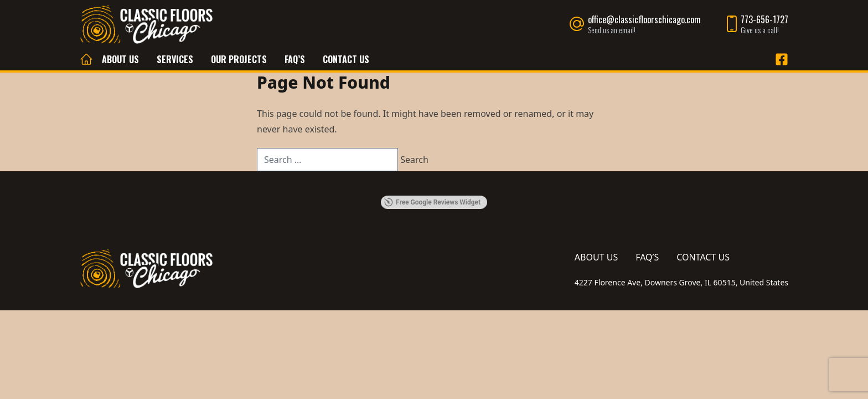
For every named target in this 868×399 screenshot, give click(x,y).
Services (175, 59)
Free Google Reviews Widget (432, 202)
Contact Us (346, 59)
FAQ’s (295, 59)
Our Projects (239, 59)
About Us (120, 59)
